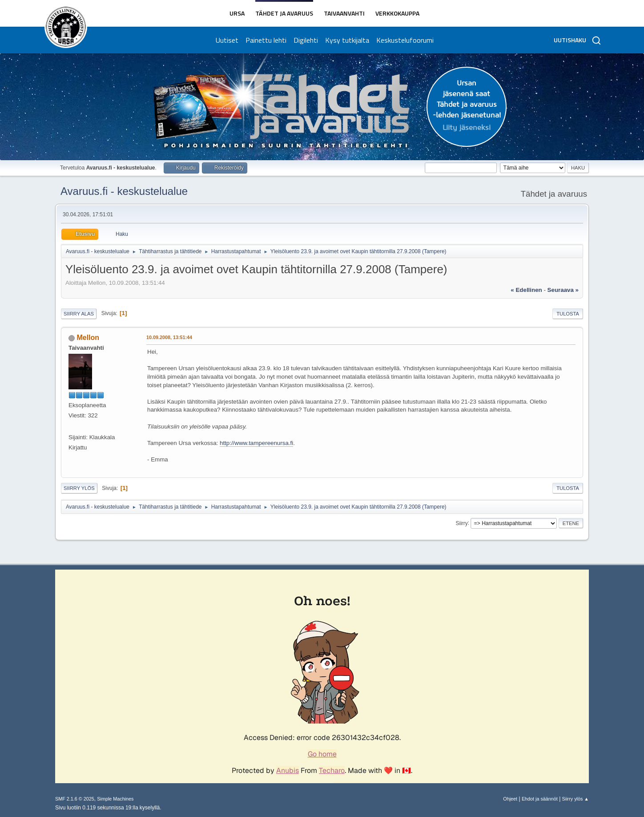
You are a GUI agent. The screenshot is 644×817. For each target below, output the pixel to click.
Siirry (461, 523)
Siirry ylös (79, 488)
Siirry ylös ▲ (576, 799)
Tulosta (568, 314)
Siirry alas (79, 314)
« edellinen (526, 290)
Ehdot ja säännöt (540, 799)
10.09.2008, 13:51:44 (169, 337)
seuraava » (563, 290)
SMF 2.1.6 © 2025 (75, 799)
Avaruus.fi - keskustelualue (124, 191)
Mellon (88, 338)
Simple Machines (115, 799)
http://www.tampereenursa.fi (256, 443)
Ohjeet (510, 799)
